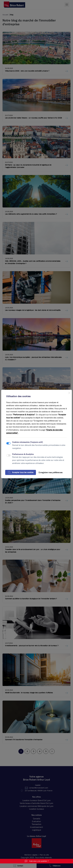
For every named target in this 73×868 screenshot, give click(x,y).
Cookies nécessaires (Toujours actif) (28, 442)
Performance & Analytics (23, 454)
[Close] (69, 392)
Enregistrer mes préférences (51, 472)
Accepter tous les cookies (21, 472)
